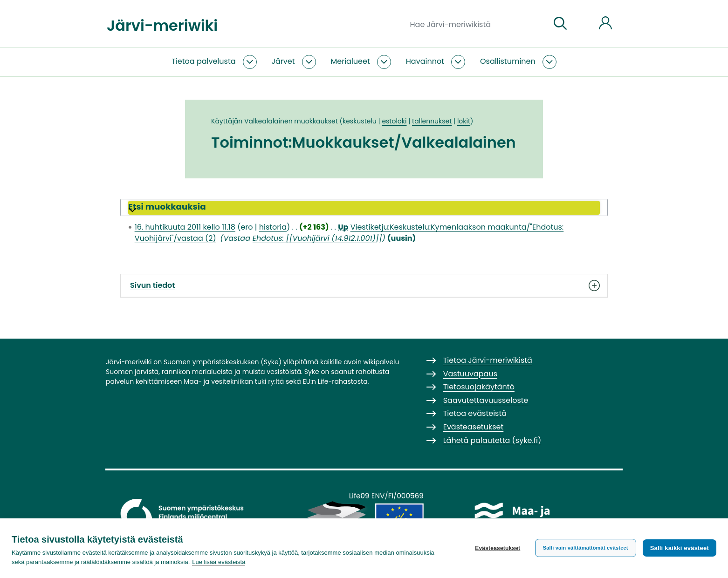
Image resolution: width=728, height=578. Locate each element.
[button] (364, 208)
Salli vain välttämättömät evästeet (586, 548)
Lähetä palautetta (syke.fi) (492, 440)
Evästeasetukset (498, 548)
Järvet (283, 61)
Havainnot (425, 61)
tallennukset (432, 121)
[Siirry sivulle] (560, 24)
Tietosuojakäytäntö (479, 387)
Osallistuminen (508, 61)
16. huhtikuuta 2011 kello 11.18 (185, 227)
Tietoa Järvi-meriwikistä (488, 360)
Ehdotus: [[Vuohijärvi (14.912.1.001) (314, 238)
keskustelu (360, 121)
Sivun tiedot (364, 286)
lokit (464, 121)
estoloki (394, 121)
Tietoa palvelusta (203, 61)
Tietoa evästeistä (475, 413)
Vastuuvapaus (470, 374)
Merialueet (350, 61)
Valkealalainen (268, 121)
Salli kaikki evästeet (680, 548)
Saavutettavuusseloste (486, 400)
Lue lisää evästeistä (219, 562)
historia (273, 227)
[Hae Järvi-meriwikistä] (477, 24)
